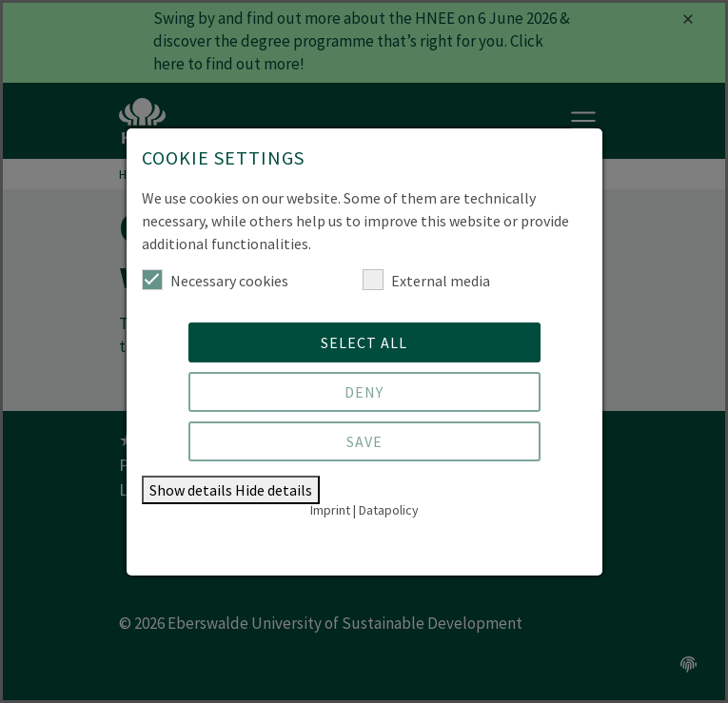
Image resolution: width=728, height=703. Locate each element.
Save (364, 441)
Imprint (330, 510)
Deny (364, 392)
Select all (364, 342)
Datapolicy (389, 510)
